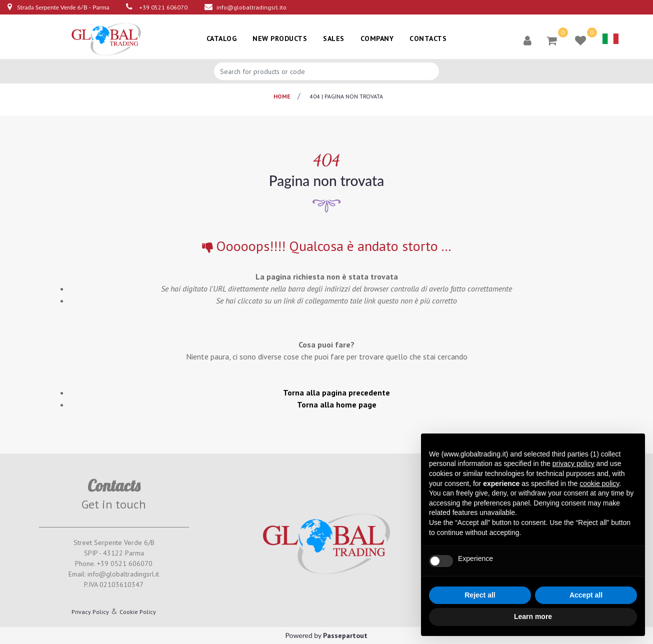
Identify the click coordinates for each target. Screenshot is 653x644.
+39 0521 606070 (163, 7)
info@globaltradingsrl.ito (251, 7)
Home (282, 96)
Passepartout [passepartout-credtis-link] (345, 635)
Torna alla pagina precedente (336, 392)
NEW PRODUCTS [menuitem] (280, 38)
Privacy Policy (90, 612)
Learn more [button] (533, 616)
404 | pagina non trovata (346, 96)
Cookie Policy (138, 612)
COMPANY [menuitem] (377, 38)
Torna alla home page (337, 404)
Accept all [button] (586, 595)
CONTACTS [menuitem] (428, 38)
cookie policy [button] (599, 483)
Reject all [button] (480, 595)
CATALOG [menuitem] (222, 38)
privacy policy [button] (573, 463)
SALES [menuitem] (334, 38)
